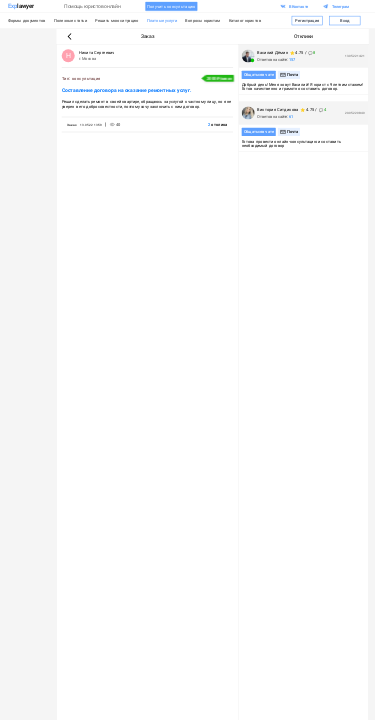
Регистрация (307, 20)
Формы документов (27, 20)
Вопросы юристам (202, 20)
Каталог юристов (245, 20)
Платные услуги (162, 20)
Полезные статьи (70, 20)
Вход (345, 20)
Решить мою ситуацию (116, 20)
